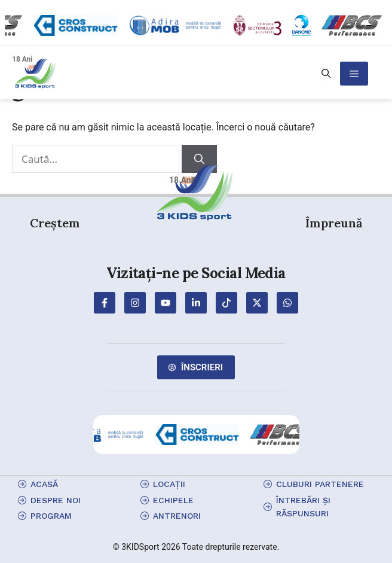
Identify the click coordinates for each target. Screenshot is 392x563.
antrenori (177, 516)
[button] (326, 74)
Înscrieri (202, 367)
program (51, 516)
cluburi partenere (320, 484)
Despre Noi (56, 500)
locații (169, 484)
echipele (173, 500)
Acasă (44, 484)
